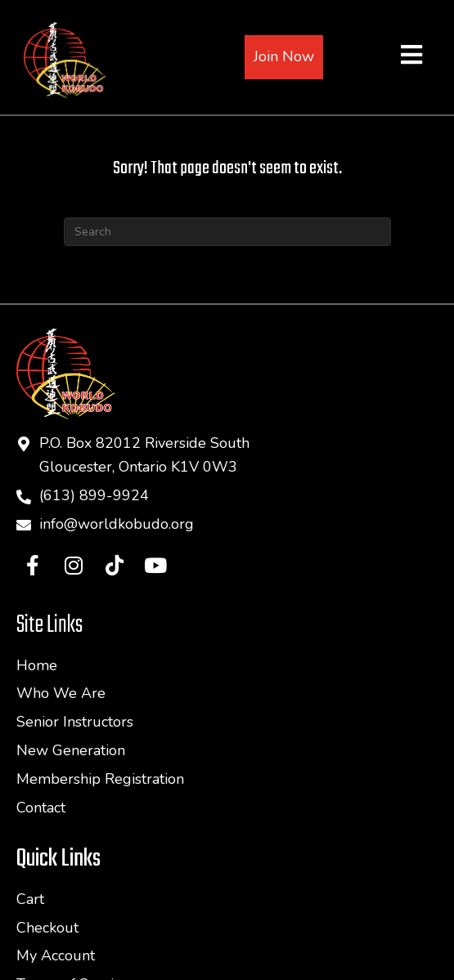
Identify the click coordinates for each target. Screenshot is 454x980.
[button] (33, 565)
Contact (41, 808)
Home (37, 665)
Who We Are (61, 693)
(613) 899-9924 (94, 495)
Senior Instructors (75, 722)
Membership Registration (100, 779)
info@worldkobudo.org (117, 524)
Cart (30, 899)
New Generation (71, 750)
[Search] (227, 232)
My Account (56, 955)
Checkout (47, 928)
